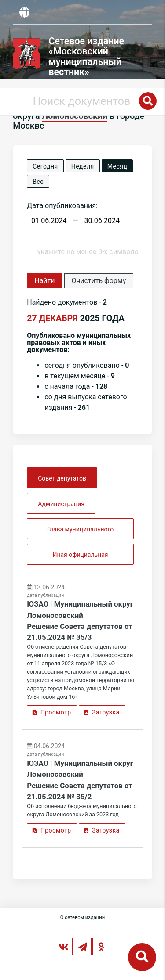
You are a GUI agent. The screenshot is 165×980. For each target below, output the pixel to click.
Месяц (117, 166)
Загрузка (102, 712)
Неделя (83, 166)
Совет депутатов (62, 478)
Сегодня (45, 166)
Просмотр (52, 712)
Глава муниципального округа (81, 533)
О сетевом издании (82, 917)
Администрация (61, 504)
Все (38, 182)
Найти (44, 281)
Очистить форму (99, 281)
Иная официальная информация (80, 558)
